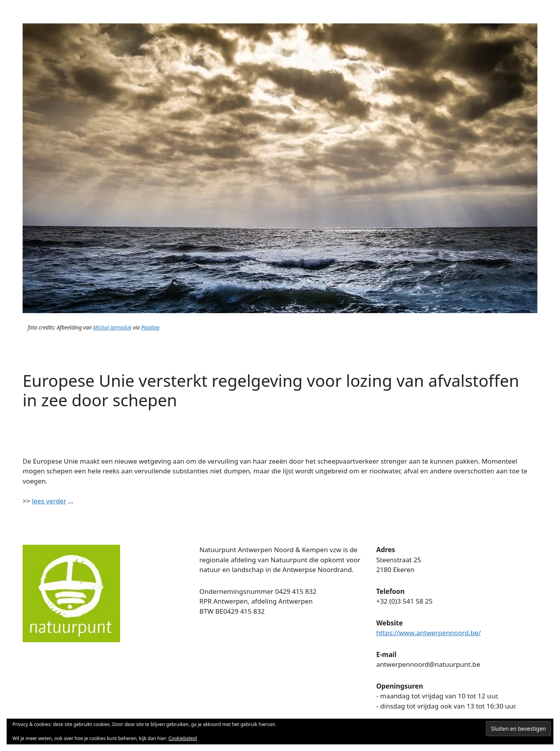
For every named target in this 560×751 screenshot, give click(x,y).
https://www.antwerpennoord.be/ (429, 633)
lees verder (49, 501)
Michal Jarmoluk (112, 327)
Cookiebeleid (183, 738)
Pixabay (150, 327)
